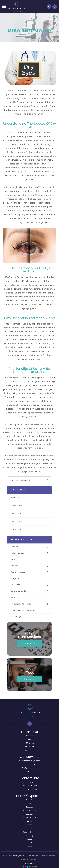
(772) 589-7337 (32, 789)
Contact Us (16, 529)
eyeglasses (15, 578)
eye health (15, 585)
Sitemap (35, 860)
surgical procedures (20, 591)
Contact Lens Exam (29, 764)
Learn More (29, 643)
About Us (15, 498)
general (14, 547)
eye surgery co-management (24, 604)
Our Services (16, 506)
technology (16, 617)
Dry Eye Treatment (29, 768)
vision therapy (17, 553)
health (14, 559)
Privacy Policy (26, 860)
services (14, 566)
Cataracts (29, 771)
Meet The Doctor (18, 514)
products (15, 598)
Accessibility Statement (47, 856)
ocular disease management (24, 610)
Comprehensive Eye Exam (29, 761)
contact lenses (18, 572)
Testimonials (16, 521)
